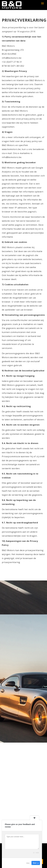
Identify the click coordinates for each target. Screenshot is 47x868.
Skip (28, 863)
